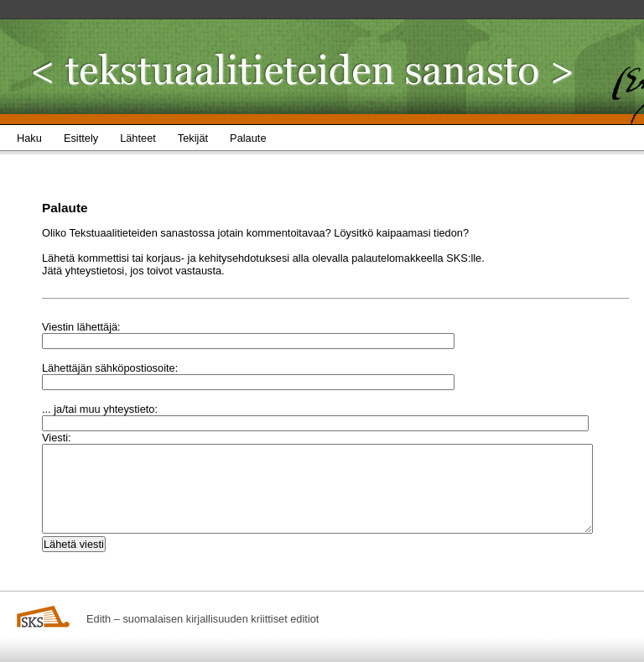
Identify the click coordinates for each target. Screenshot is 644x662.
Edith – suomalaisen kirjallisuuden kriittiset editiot (203, 619)
